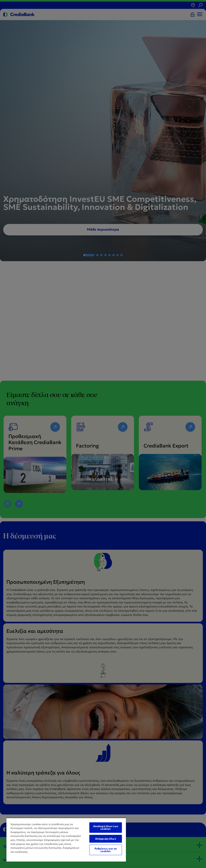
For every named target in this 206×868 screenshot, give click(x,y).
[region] (66, 840)
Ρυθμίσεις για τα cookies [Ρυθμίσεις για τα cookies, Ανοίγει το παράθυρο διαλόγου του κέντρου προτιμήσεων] (106, 850)
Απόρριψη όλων (106, 839)
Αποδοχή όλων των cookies (106, 828)
